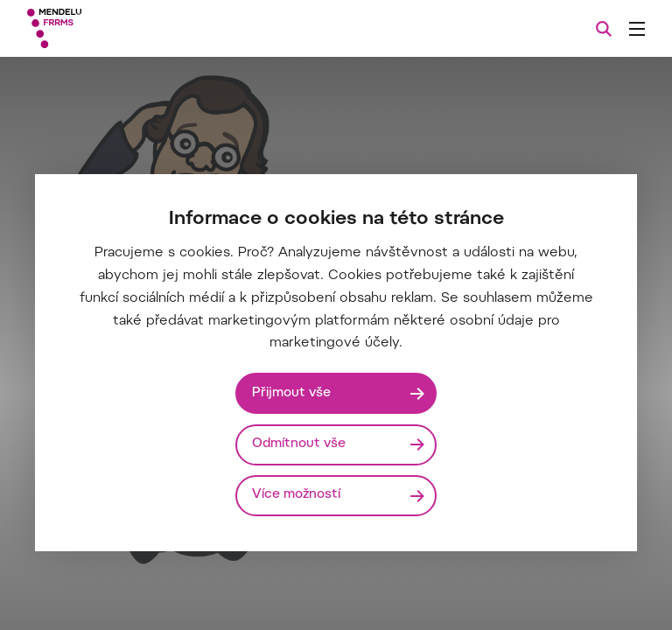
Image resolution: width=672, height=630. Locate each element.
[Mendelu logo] (120, 28)
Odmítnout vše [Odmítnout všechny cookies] (299, 444)
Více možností (296, 495)
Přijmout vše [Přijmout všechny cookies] (291, 393)
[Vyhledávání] (604, 29)
